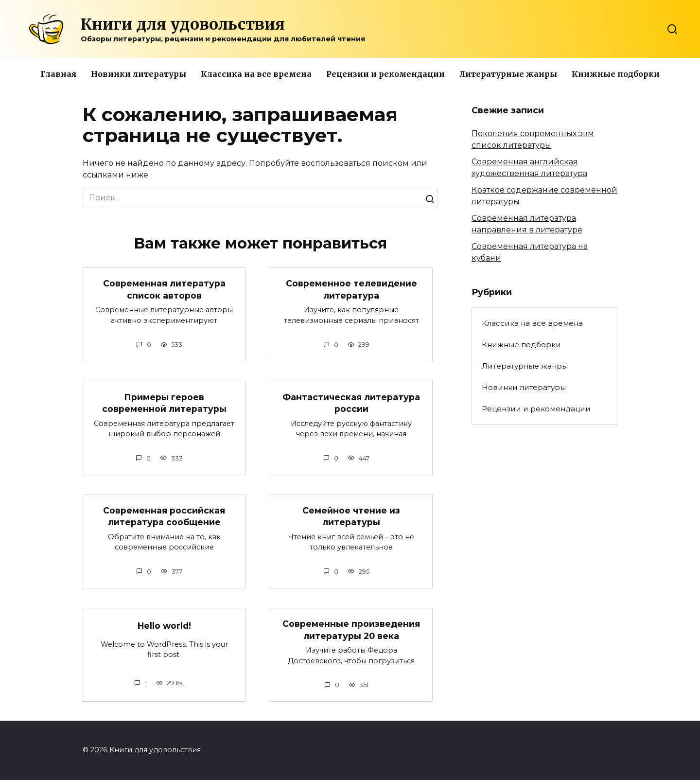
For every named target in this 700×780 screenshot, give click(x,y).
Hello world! (164, 626)
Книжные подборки (616, 74)
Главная (58, 74)
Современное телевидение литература (351, 289)
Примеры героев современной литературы (164, 403)
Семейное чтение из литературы (351, 516)
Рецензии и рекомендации (385, 74)
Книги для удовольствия (183, 24)
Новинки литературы (139, 74)
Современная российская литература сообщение (164, 516)
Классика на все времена (256, 74)
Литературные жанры (508, 74)
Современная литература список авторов (164, 289)
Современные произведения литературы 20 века (351, 630)
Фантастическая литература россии (351, 403)
